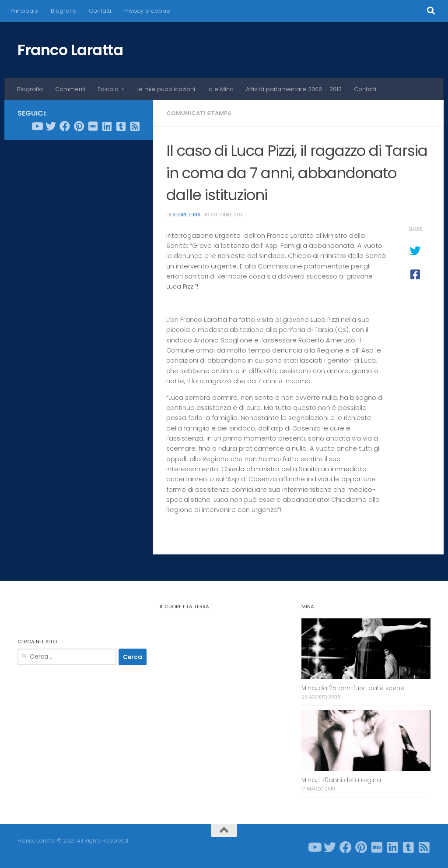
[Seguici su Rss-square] (135, 126)
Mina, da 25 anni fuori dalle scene (353, 688)
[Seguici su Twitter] (51, 126)
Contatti (100, 11)
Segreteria (187, 215)
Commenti (70, 89)
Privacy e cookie (147, 11)
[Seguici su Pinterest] (79, 126)
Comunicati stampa (199, 113)
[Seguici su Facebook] (65, 126)
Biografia (64, 11)
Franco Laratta (70, 50)
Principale (24, 11)
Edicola (108, 89)
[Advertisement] (79, 203)
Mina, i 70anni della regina (341, 780)
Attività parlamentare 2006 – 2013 (294, 89)
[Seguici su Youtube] (37, 126)
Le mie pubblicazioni (166, 89)
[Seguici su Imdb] (93, 126)
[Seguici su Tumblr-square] (121, 126)
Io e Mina (220, 89)
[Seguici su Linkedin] (107, 126)
